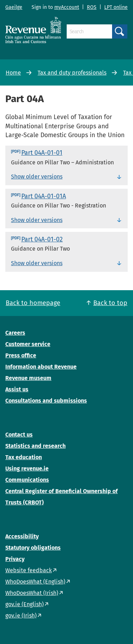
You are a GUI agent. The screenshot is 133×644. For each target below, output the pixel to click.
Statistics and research (35, 446)
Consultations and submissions (46, 401)
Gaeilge (14, 7)
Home (13, 73)
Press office (21, 355)
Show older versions (37, 177)
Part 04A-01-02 (42, 239)
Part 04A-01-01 (42, 153)
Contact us (19, 435)
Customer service (28, 344)
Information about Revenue (41, 367)
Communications (27, 480)
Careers (15, 333)
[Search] (89, 31)
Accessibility (22, 536)
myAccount (67, 7)
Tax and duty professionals (72, 73)
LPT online (116, 7)
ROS (92, 7)
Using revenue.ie (27, 469)
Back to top (110, 303)
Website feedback (29, 570)
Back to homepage (33, 303)
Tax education (24, 457)
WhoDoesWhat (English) (35, 582)
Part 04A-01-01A (44, 196)
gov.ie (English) (24, 604)
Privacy (15, 559)
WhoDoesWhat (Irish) (32, 593)
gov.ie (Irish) (21, 616)
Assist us (17, 389)
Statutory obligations (33, 548)
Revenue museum (28, 378)
